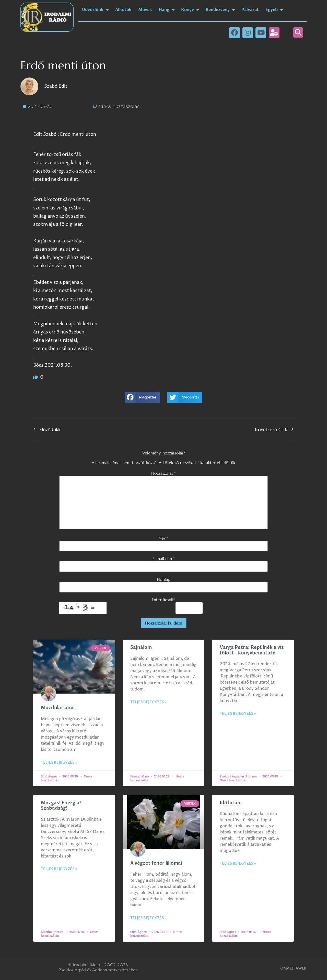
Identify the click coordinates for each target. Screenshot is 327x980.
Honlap (163, 579)
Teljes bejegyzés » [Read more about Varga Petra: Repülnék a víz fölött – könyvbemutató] (238, 714)
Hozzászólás (163, 473)
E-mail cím (164, 559)
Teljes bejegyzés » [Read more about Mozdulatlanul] (59, 762)
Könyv (190, 10)
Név (163, 538)
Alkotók (123, 10)
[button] (298, 32)
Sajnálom (141, 647)
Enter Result (163, 600)
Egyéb (274, 10)
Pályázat (250, 10)
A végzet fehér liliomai (156, 863)
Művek (145, 10)
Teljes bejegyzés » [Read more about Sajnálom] (148, 702)
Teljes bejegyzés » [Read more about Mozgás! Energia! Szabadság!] (59, 869)
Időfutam (231, 803)
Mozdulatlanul (58, 708)
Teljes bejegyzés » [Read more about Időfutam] (238, 864)
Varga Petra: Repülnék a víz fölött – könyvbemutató (252, 650)
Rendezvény (220, 10)
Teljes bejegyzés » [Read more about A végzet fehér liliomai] (148, 918)
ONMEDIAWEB (293, 968)
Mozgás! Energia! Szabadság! (61, 806)
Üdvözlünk (95, 10)
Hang (167, 10)
